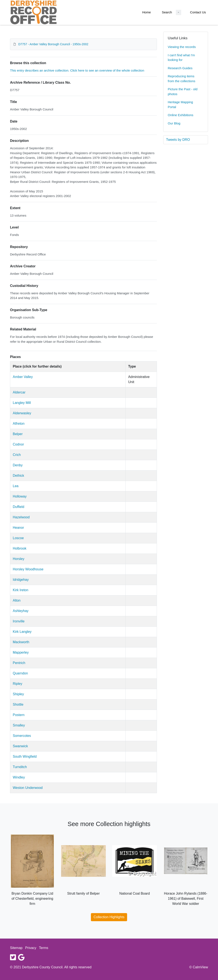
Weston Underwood (28, 788)
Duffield (19, 507)
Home (146, 12)
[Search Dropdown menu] (179, 12)
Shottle (18, 704)
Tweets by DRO (178, 140)
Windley (19, 777)
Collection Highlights (109, 917)
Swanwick (20, 746)
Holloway (20, 496)
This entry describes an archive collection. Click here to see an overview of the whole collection (77, 70)
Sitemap (16, 948)
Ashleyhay (21, 611)
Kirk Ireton (21, 590)
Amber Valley (23, 377)
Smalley (19, 725)
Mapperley (21, 652)
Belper (18, 434)
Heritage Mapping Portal (180, 104)
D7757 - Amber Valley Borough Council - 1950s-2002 (53, 44)
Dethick (18, 476)
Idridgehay (21, 580)
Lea (16, 486)
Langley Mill (22, 403)
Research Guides (180, 68)
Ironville (19, 621)
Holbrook (20, 548)
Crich (17, 455)
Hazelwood (21, 517)
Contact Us (198, 12)
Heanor (18, 528)
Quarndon (20, 673)
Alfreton (19, 424)
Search (167, 12)
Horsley (19, 559)
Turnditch (20, 767)
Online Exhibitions (181, 115)
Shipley (18, 694)
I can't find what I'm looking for (181, 58)
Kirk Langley (22, 632)
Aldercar (19, 392)
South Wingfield (25, 757)
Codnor (18, 444)
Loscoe (18, 538)
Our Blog (174, 123)
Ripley (17, 684)
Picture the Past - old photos (183, 92)
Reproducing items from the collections (181, 79)
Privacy (31, 948)
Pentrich (19, 663)
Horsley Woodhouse (28, 569)
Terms (44, 948)
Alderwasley (22, 413)
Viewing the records (182, 47)
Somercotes (22, 736)
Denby (18, 465)
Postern (19, 715)
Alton (17, 600)
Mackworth (21, 642)
